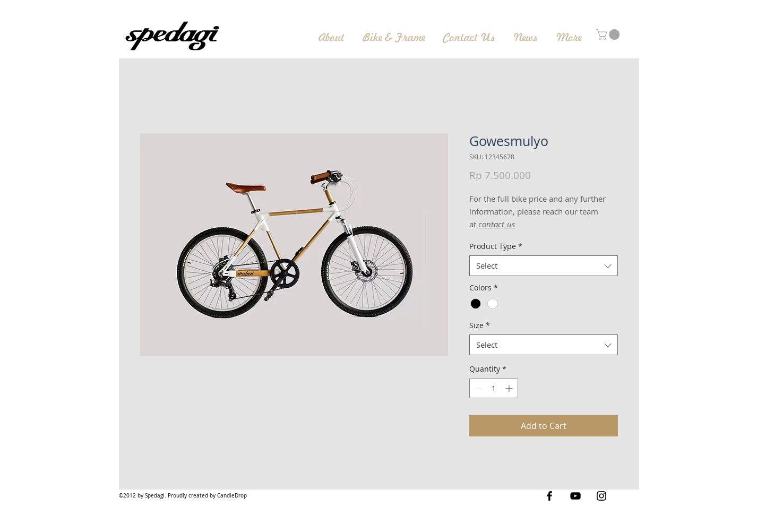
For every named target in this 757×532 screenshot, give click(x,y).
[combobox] (544, 266)
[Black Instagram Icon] (601, 496)
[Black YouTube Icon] (575, 496)
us (510, 224)
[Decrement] (478, 388)
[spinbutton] (494, 388)
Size (480, 325)
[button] (609, 35)
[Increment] (510, 388)
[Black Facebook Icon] (549, 496)
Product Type (496, 246)
